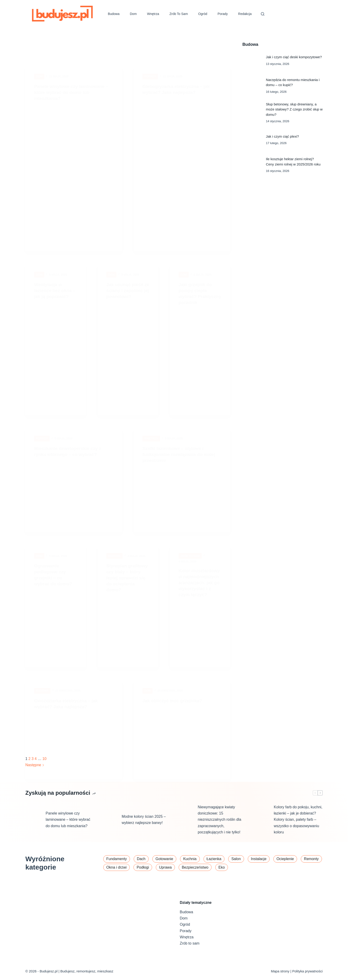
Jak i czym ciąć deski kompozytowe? (294, 57)
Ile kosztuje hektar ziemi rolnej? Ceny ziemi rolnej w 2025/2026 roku (293, 161)
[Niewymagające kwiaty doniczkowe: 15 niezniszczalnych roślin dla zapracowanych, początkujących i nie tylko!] (185, 826)
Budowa (114, 14)
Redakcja (245, 14)
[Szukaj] (263, 14)
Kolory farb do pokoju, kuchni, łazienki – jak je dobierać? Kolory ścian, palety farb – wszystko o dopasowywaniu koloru (298, 826)
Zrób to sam (179, 14)
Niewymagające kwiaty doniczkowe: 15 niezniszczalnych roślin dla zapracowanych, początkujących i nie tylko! (220, 826)
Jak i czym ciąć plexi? (282, 136)
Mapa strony (279, 971)
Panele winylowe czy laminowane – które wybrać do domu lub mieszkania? (68, 825)
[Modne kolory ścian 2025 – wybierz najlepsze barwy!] (109, 826)
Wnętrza (153, 14)
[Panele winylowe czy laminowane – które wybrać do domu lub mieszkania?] (33, 826)
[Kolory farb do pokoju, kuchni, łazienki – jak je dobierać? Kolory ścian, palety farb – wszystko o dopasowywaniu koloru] (261, 826)
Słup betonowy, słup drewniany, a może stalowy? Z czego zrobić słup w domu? (294, 109)
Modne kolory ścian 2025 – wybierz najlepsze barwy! (144, 825)
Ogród (203, 14)
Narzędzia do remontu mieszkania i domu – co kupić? (293, 82)
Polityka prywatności (307, 971)
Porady (223, 14)
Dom (133, 14)
